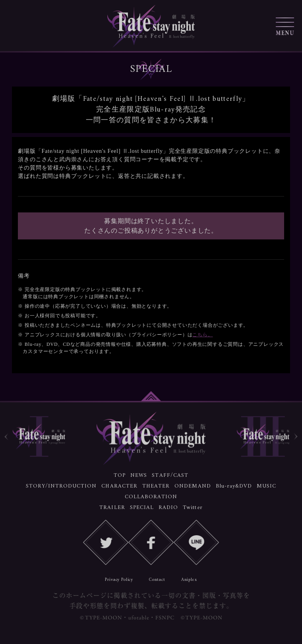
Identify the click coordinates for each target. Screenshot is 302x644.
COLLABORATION (151, 497)
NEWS (139, 475)
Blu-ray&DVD (234, 486)
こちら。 (202, 335)
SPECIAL (142, 508)
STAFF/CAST (170, 475)
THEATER (156, 486)
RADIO (168, 508)
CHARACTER (119, 486)
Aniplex (189, 580)
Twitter (193, 508)
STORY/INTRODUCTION (61, 486)
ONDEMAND (193, 486)
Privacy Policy (119, 580)
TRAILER (112, 508)
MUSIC (266, 486)
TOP (120, 475)
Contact (157, 580)
